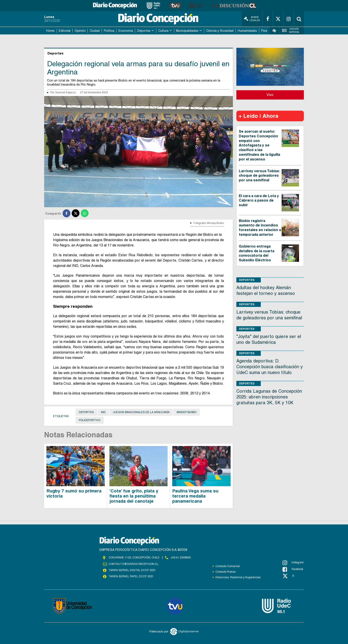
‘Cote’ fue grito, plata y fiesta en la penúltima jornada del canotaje (134, 496)
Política (109, 31)
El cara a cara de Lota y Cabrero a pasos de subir (259, 201)
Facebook (293, 569)
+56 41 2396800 (181, 558)
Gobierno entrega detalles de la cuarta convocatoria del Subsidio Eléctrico (257, 253)
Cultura (163, 31)
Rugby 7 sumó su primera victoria (74, 493)
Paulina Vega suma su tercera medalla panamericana (195, 496)
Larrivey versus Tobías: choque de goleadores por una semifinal (259, 176)
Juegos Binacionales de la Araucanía (141, 412)
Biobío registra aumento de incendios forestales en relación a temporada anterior (260, 228)
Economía (126, 31)
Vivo (270, 95)
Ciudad (95, 31)
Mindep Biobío (187, 412)
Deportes (144, 31)
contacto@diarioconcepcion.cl (133, 564)
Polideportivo (90, 420)
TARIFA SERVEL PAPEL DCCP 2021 (131, 576)
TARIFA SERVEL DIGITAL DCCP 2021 (132, 570)
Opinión (80, 31)
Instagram (293, 563)
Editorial (65, 31)
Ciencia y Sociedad (220, 31)
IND (103, 412)
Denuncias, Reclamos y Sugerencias (238, 577)
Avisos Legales (252, 19)
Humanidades (247, 31)
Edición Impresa (291, 31)
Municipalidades (187, 31)
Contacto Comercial (228, 566)
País (264, 31)
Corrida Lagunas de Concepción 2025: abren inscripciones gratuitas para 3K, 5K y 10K (269, 397)
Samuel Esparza (65, 92)
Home (50, 31)
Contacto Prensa (225, 572)
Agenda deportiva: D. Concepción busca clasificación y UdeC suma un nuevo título (270, 367)
